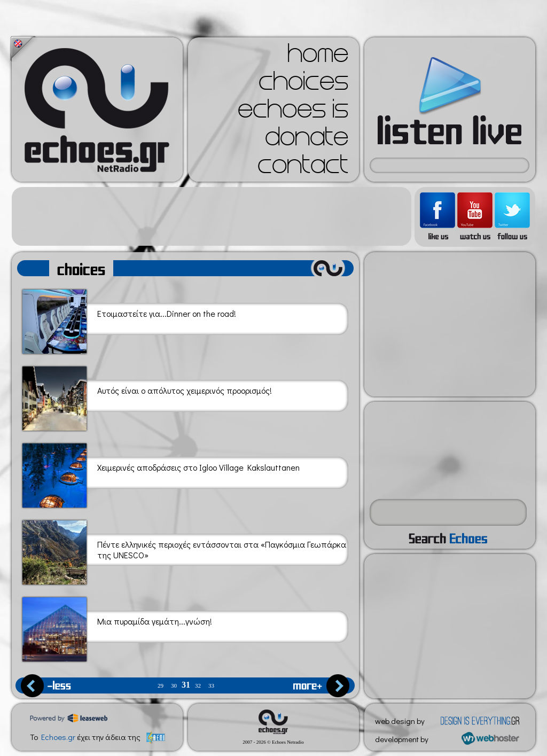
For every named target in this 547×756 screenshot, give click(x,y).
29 (161, 686)
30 (174, 686)
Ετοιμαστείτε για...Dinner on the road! (129, 320)
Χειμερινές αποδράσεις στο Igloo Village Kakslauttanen (161, 474)
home (318, 57)
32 (198, 686)
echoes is (293, 112)
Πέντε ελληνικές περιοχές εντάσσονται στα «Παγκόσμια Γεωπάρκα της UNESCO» (184, 551)
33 (211, 686)
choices (303, 84)
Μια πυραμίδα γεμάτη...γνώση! (117, 628)
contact (303, 168)
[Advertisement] (212, 216)
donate (307, 140)
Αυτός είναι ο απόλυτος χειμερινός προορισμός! (147, 397)
